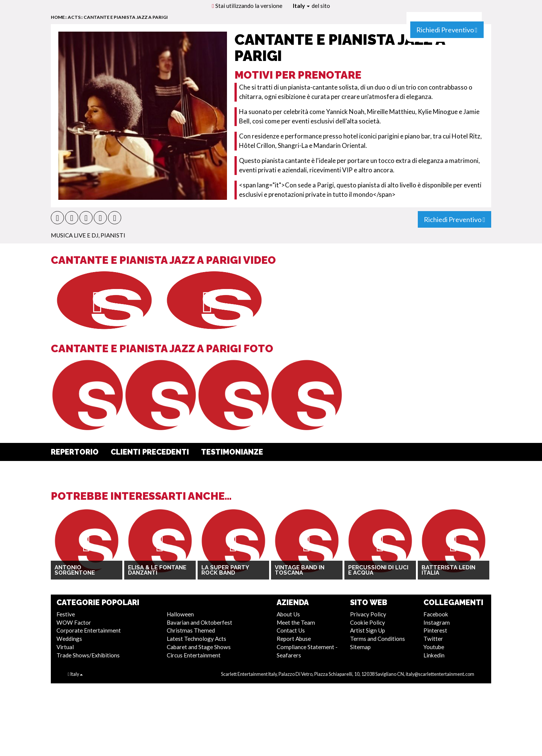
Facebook (436, 614)
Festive (66, 614)
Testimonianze (232, 452)
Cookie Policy (368, 622)
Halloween (180, 614)
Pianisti (113, 235)
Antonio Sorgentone (75, 570)
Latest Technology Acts (196, 639)
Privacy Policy (368, 614)
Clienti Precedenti (150, 452)
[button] (57, 218)
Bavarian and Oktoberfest (199, 622)
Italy (301, 6)
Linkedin (434, 655)
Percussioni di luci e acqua (378, 570)
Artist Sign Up (368, 630)
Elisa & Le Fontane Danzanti (157, 570)
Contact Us (291, 630)
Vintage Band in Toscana (300, 570)
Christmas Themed (191, 630)
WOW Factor (74, 622)
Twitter (433, 639)
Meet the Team (296, 622)
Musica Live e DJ (75, 235)
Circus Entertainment (194, 655)
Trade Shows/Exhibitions (88, 655)
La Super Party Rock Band (225, 570)
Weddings (69, 639)
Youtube (434, 647)
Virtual (65, 647)
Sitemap (360, 647)
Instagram (437, 622)
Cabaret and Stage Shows (199, 647)
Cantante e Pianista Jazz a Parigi (126, 17)
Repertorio (75, 452)
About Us (288, 614)
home (58, 17)
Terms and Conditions (378, 639)
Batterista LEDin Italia (448, 570)
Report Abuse (294, 639)
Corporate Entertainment (89, 630)
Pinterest (435, 630)
